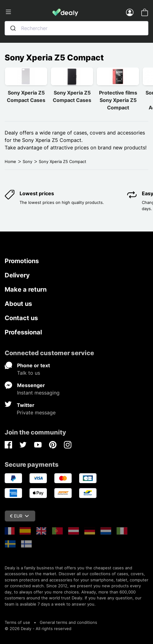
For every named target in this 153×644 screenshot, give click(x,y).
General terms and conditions (68, 622)
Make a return (26, 289)
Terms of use (17, 622)
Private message (36, 412)
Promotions (22, 261)
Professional (23, 332)
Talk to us (29, 373)
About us (18, 304)
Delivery (17, 275)
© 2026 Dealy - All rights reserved (38, 629)
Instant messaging (38, 393)
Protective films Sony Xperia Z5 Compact (118, 100)
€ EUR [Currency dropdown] (19, 516)
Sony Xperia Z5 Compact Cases (26, 96)
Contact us (21, 318)
